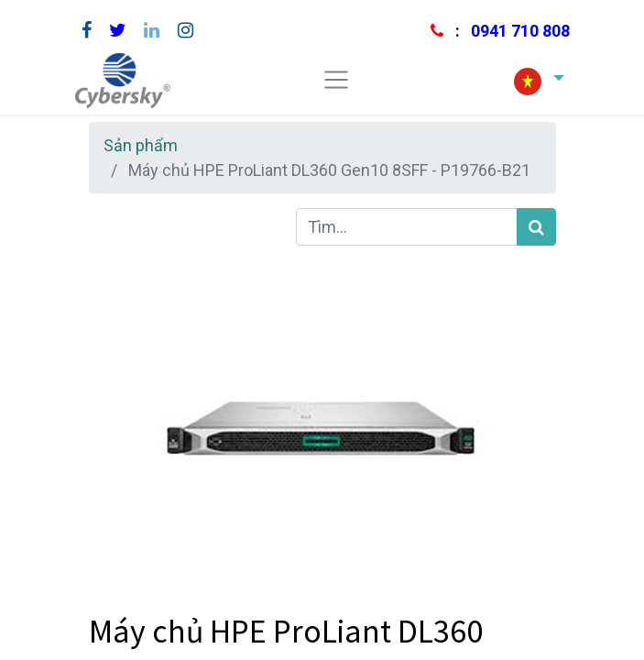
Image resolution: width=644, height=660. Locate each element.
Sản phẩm (141, 145)
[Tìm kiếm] (536, 227)
